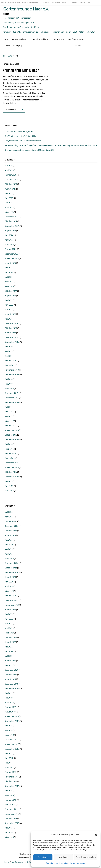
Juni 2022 (9, 305)
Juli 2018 (9, 379)
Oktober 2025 (11, 184)
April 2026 (9, 170)
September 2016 (12, 440)
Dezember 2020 (11, 324)
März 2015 (9, 491)
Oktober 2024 (11, 221)
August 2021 (10, 314)
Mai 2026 (9, 166)
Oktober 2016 (11, 435)
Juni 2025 (9, 198)
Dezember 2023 (11, 254)
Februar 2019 (10, 361)
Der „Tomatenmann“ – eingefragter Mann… (22, 27)
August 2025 (10, 189)
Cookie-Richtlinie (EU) (77, 2)
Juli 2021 (9, 319)
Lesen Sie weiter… (14, 110)
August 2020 (10, 333)
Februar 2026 (10, 175)
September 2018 (12, 375)
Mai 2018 (9, 384)
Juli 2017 (9, 407)
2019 (10, 56)
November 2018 (12, 370)
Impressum (81, 863)
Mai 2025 (9, 203)
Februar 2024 (10, 249)
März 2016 (9, 449)
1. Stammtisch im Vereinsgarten (17, 18)
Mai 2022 (9, 310)
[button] (96, 835)
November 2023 (12, 259)
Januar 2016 (10, 458)
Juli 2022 (9, 300)
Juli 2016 (9, 444)
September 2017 (12, 403)
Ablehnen (63, 857)
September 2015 (12, 477)
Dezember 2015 (11, 463)
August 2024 (10, 231)
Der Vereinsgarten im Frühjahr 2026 (18, 23)
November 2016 (12, 430)
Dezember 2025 (11, 180)
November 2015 (12, 468)
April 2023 (9, 282)
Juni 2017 (9, 412)
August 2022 (10, 296)
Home (3, 2)
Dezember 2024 (11, 217)
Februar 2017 (10, 426)
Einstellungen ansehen (86, 857)
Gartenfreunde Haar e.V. (26, 9)
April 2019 (9, 356)
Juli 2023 (9, 268)
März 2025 (9, 212)
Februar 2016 (10, 454)
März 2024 (9, 245)
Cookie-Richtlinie (52, 863)
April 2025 (9, 208)
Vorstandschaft (14, 2)
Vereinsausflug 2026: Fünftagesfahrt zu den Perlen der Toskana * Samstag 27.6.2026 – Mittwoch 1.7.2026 (49, 32)
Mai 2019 (9, 351)
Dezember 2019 (11, 338)
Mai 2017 (9, 416)
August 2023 (10, 263)
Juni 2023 (9, 273)
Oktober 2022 (11, 291)
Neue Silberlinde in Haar (21, 71)
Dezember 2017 (11, 393)
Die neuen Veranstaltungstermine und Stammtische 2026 (30, 150)
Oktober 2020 (11, 328)
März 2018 (9, 389)
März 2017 (9, 421)
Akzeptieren (43, 857)
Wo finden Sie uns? (59, 2)
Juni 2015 (9, 486)
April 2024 (9, 240)
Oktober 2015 (11, 472)
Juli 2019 (9, 347)
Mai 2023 (9, 277)
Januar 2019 (10, 365)
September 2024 (12, 226)
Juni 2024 (9, 235)
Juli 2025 (9, 194)
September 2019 (12, 342)
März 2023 (9, 286)
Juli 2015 (9, 481)
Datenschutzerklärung (67, 863)
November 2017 (12, 398)
